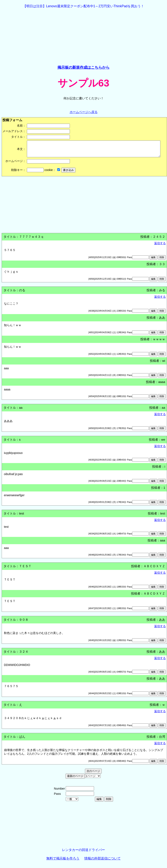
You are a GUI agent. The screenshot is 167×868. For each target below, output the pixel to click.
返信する (160, 246)
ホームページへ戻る (84, 112)
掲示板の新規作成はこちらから (83, 67)
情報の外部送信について (103, 861)
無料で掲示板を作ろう (63, 861)
